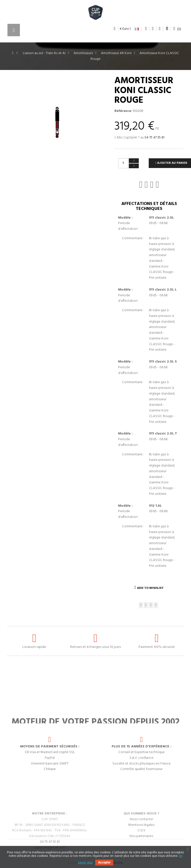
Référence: (123, 111)
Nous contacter (142, 838)
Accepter (104, 863)
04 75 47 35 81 (154, 138)
